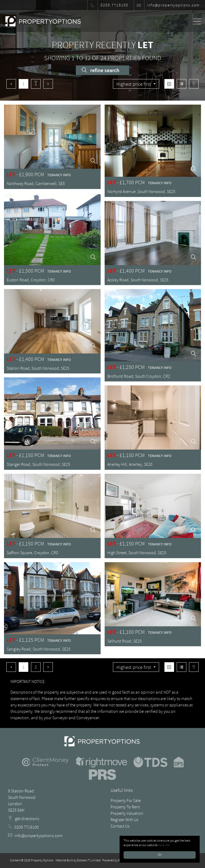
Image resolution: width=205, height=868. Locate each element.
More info (164, 845)
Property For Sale (126, 801)
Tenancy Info (59, 175)
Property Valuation (127, 813)
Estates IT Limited (89, 860)
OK (160, 855)
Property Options (42, 860)
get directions (23, 819)
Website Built (64, 860)
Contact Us (120, 826)
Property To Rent (125, 807)
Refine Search (100, 70)
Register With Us (124, 820)
